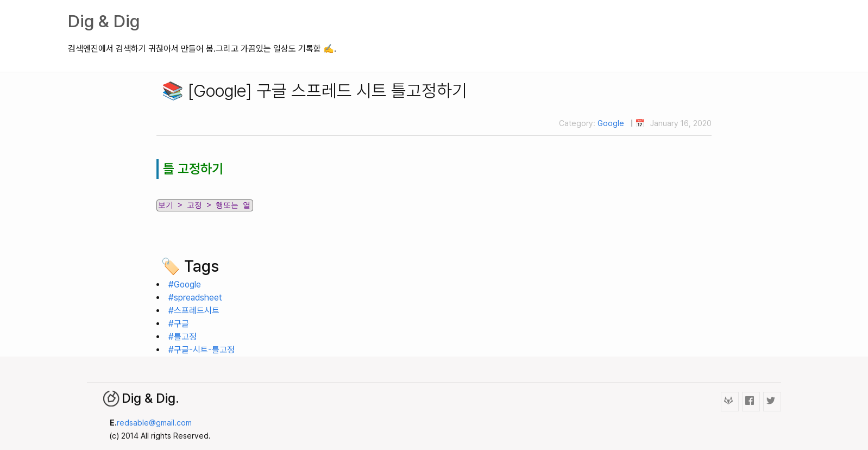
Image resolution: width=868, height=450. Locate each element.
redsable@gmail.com (154, 423)
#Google (185, 285)
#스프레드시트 (194, 311)
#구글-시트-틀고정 (202, 350)
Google (611, 123)
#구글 (179, 324)
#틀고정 (183, 337)
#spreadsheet (195, 298)
